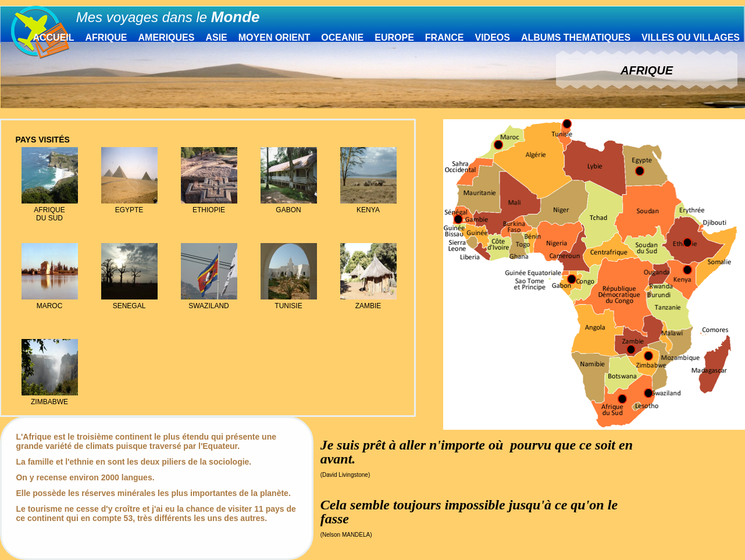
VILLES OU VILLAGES (691, 38)
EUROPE (394, 38)
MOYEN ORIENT (275, 38)
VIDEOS (492, 38)
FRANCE (445, 38)
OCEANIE (342, 38)
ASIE (216, 38)
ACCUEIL (53, 38)
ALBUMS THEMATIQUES (576, 38)
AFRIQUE (106, 38)
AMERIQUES (167, 38)
